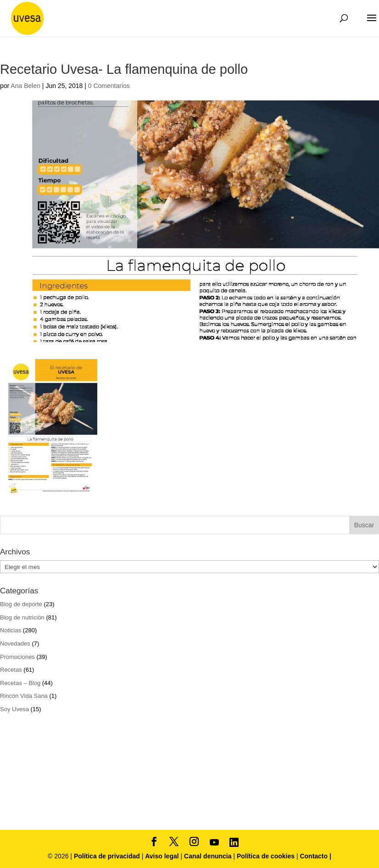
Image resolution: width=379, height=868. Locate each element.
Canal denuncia (208, 856)
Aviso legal (162, 856)
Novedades (15, 644)
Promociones (17, 657)
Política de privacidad (108, 856)
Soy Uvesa (14, 709)
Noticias (11, 630)
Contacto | (315, 856)
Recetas (11, 670)
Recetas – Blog (20, 683)
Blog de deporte (21, 604)
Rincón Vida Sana (24, 696)
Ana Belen (25, 86)
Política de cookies (267, 856)
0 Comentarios (109, 86)
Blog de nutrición (22, 617)
